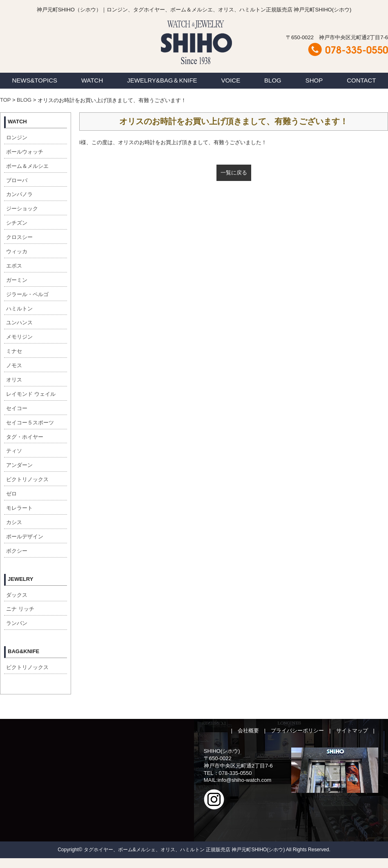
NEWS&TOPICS (35, 80)
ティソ (14, 451)
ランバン (17, 623)
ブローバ (17, 180)
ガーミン (17, 280)
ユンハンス (19, 322)
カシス (14, 522)
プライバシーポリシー (297, 731)
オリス (14, 380)
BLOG (273, 80)
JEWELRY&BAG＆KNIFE (162, 80)
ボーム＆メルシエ (27, 166)
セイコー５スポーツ (30, 423)
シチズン (17, 223)
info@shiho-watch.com (245, 780)
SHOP (314, 80)
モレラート (19, 508)
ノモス (14, 365)
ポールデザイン (25, 537)
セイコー (17, 408)
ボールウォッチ (25, 152)
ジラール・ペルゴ (27, 294)
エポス (14, 266)
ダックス (17, 595)
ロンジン (17, 137)
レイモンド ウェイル (31, 394)
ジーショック (22, 209)
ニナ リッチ (20, 609)
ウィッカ (17, 251)
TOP (5, 100)
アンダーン (19, 465)
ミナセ (14, 351)
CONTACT (361, 80)
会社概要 (248, 731)
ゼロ (11, 494)
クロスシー (19, 237)
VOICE (231, 80)
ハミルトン (19, 309)
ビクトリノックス (27, 479)
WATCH (92, 80)
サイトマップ (352, 731)
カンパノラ (19, 194)
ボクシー (17, 551)
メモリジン (19, 337)
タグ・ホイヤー (25, 437)
